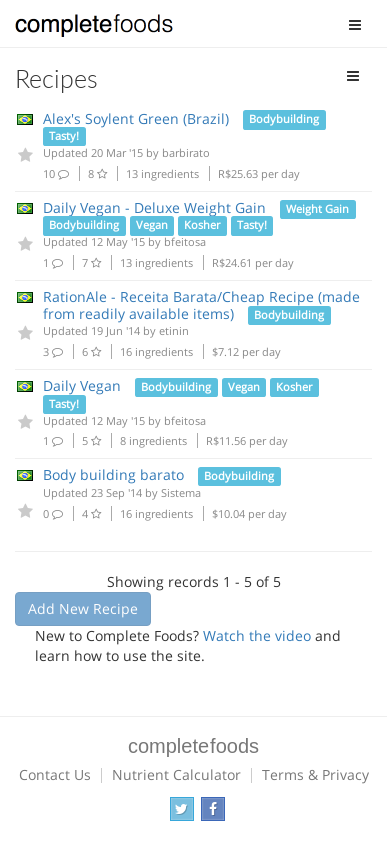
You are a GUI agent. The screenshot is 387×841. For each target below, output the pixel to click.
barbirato (186, 152)
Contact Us (55, 774)
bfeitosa (185, 241)
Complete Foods (94, 29)
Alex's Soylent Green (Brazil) (136, 118)
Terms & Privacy (315, 774)
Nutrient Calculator (176, 774)
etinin (174, 330)
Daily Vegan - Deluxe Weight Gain (154, 207)
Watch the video (257, 635)
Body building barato (113, 474)
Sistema (181, 492)
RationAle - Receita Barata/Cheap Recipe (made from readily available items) (201, 305)
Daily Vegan (82, 385)
